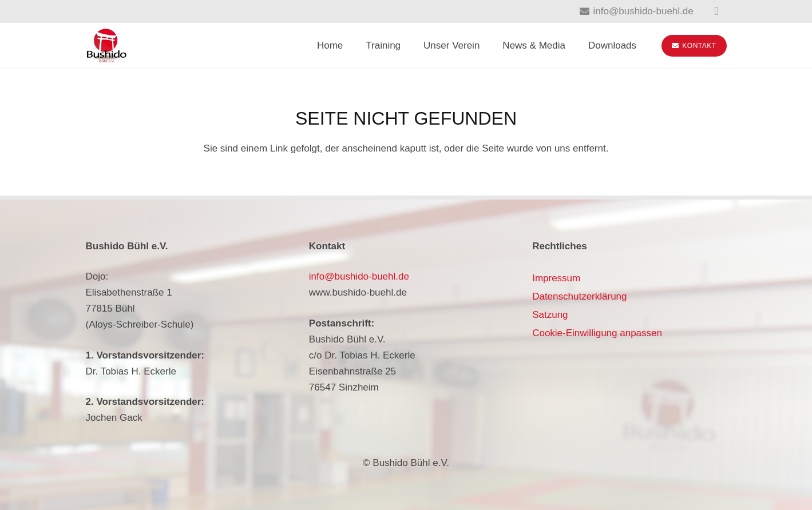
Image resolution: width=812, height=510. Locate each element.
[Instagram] (717, 11)
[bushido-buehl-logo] (107, 46)
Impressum (556, 278)
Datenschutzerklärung (579, 296)
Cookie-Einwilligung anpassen (597, 333)
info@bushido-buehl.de (359, 276)
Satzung (550, 315)
